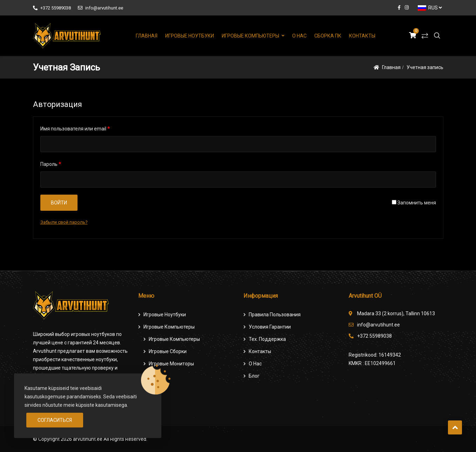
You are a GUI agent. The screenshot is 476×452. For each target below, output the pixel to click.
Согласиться (55, 420)
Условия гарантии (270, 327)
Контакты (362, 36)
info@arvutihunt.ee (100, 8)
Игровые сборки (168, 351)
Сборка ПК (328, 36)
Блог (254, 376)
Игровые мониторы (171, 364)
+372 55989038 (52, 8)
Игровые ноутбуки (190, 36)
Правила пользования (275, 315)
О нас (299, 36)
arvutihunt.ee (88, 439)
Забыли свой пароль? (64, 222)
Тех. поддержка (267, 339)
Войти (59, 203)
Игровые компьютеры (250, 36)
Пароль (51, 164)
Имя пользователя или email (75, 129)
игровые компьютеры (174, 339)
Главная (147, 36)
